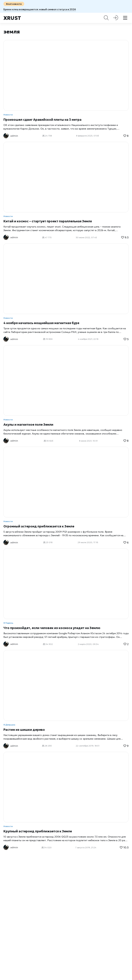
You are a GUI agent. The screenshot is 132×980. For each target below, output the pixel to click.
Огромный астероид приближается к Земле (39, 526)
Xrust (12, 18)
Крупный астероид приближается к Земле (38, 831)
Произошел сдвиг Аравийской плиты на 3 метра (42, 120)
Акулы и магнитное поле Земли (28, 425)
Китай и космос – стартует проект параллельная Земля (48, 221)
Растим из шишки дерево (24, 730)
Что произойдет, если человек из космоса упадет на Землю (52, 628)
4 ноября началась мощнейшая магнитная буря (41, 323)
